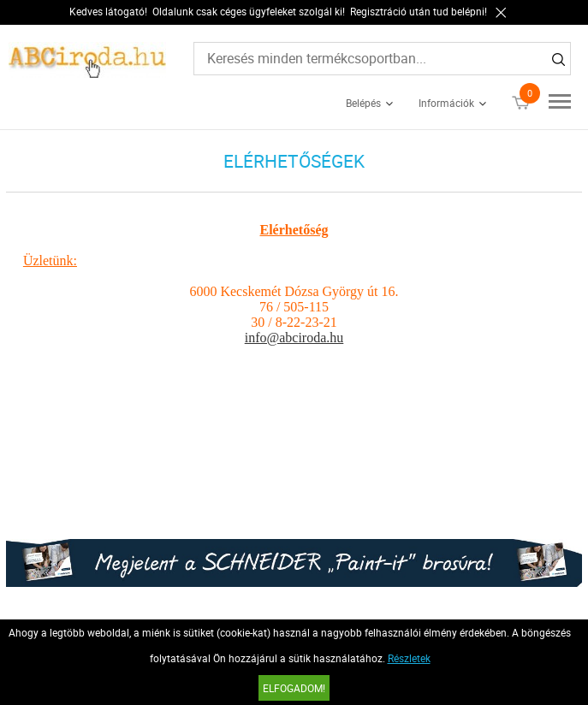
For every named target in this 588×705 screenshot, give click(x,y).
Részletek (409, 658)
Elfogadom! (294, 688)
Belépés (363, 103)
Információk (446, 103)
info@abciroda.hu (294, 338)
